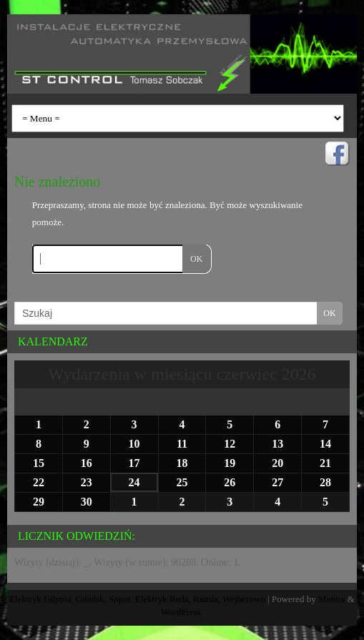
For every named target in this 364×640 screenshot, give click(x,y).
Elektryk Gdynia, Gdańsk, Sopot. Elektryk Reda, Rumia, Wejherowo (137, 599)
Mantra (332, 599)
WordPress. (182, 612)
